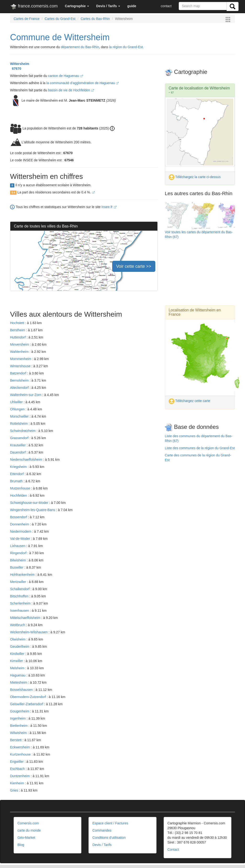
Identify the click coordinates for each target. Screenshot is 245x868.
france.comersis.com (34, 7)
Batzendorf (19, 373)
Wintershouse (21, 366)
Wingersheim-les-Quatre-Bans (33, 510)
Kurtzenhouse (21, 754)
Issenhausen (20, 611)
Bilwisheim (18, 560)
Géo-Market (26, 838)
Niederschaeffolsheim (27, 460)
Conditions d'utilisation (109, 838)
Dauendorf (18, 452)
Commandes (102, 830)
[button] (77, 6)
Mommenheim (21, 359)
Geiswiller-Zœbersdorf (27, 704)
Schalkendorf (20, 589)
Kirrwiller (17, 661)
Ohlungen (18, 409)
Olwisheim (18, 639)
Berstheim (18, 330)
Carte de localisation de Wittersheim (199, 88)
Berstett (16, 740)
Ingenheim (18, 718)
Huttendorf (18, 337)
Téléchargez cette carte (189, 401)
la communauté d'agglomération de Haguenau (83, 83)
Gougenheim (20, 711)
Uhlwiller (17, 402)
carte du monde (29, 830)
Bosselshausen (22, 690)
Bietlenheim (19, 726)
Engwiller (17, 762)
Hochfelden (19, 495)
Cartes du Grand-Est (60, 19)
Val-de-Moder (21, 539)
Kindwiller (18, 654)
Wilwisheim (19, 733)
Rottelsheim (19, 424)
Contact (173, 850)
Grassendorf (20, 438)
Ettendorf (17, 474)
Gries (14, 790)
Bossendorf (19, 517)
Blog (21, 845)
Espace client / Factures (110, 823)
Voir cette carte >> (134, 266)
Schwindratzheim (23, 431)
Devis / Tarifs (102, 845)
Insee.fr (109, 207)
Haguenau (18, 675)
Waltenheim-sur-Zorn (26, 395)
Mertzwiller (19, 582)
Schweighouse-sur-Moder (30, 503)
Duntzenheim (20, 776)
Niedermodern (21, 531)
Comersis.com (28, 823)
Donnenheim (20, 524)
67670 (16, 69)
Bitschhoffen (20, 596)
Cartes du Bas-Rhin (95, 19)
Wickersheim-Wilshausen (29, 632)
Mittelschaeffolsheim (26, 618)
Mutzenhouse (21, 488)
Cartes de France (27, 19)
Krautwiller (18, 445)
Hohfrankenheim (23, 575)
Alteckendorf (20, 388)
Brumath (17, 481)
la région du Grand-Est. (126, 47)
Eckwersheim (20, 747)
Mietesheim (19, 682)
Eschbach (18, 769)
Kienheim (17, 783)
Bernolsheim (20, 380)
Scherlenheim (21, 603)
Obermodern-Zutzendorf (28, 697)
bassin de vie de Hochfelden (71, 90)
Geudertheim (20, 647)
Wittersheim (20, 64)
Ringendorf (19, 553)
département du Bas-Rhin (80, 47)
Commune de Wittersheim (60, 37)
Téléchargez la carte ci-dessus (195, 177)
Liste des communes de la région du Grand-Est (200, 448)
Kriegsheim (19, 467)
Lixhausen (18, 546)
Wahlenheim (20, 352)
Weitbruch (18, 625)
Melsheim (18, 668)
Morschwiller (20, 416)
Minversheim (20, 344)
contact (166, 6)
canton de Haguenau (66, 76)
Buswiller (17, 567)
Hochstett (18, 323)
